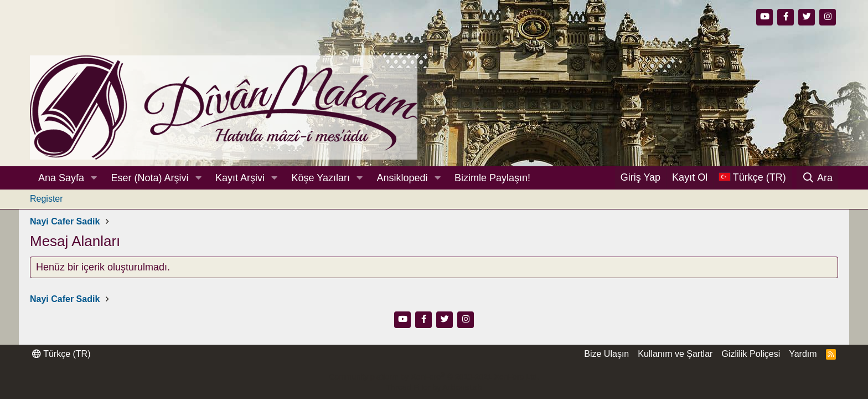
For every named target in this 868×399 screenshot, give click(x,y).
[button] (94, 178)
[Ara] (817, 178)
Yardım (803, 354)
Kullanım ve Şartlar (675, 354)
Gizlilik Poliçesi (751, 354)
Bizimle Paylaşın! (492, 178)
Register (46, 199)
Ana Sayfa (61, 178)
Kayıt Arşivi (240, 178)
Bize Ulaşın (606, 354)
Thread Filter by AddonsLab (434, 387)
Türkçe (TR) (61, 354)
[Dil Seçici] (752, 178)
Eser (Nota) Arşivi (150, 178)
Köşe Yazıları (321, 178)
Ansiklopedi (402, 178)
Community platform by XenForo (434, 377)
